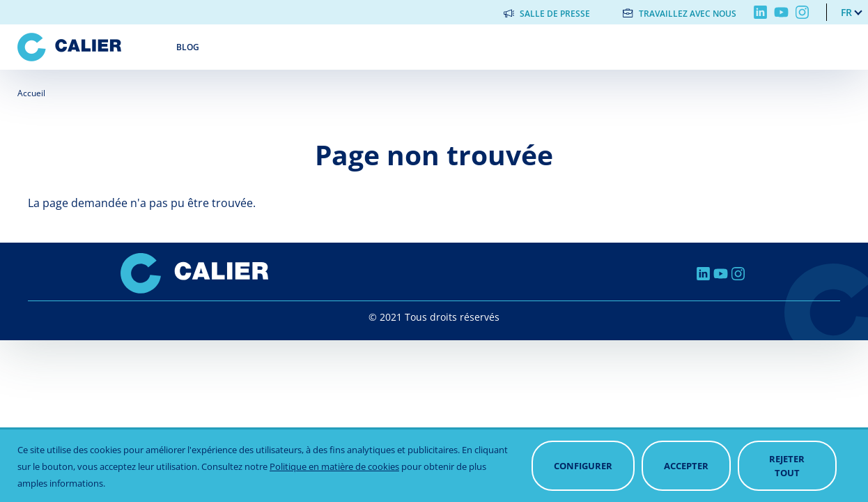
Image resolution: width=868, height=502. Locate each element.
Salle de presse (555, 14)
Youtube (781, 12)
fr (846, 12)
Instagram (802, 12)
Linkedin (760, 12)
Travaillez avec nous (688, 14)
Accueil (31, 93)
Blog (188, 47)
